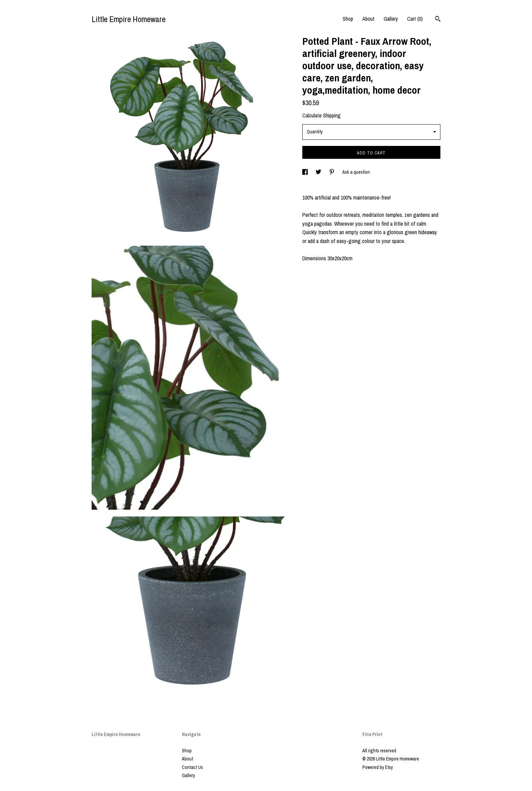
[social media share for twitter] (319, 172)
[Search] (438, 20)
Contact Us (192, 767)
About (368, 19)
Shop (348, 19)
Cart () (415, 19)
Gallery (391, 19)
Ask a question (356, 172)
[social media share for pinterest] (332, 172)
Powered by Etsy (378, 767)
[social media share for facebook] (306, 172)
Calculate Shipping (321, 115)
